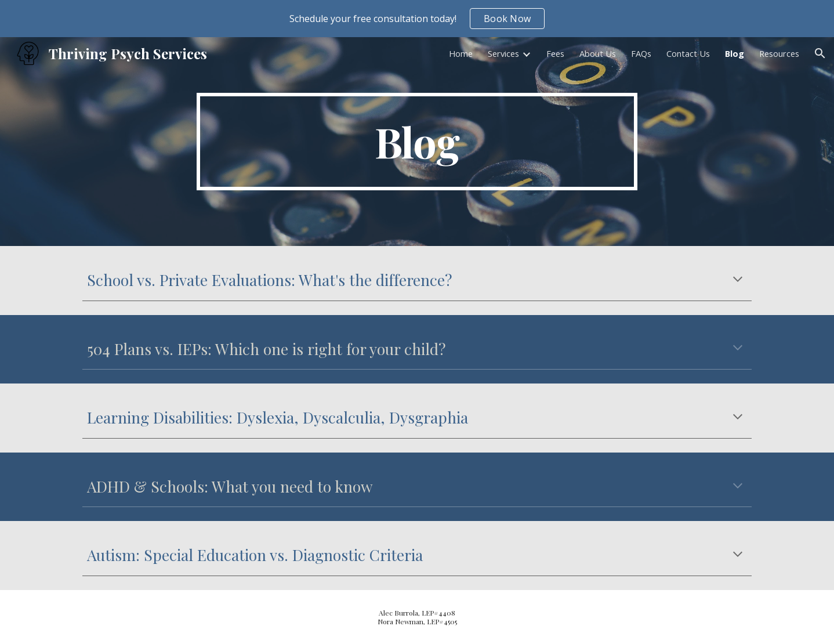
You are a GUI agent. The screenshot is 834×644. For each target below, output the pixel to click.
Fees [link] (555, 53)
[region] (417, 19)
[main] (417, 142)
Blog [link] (735, 53)
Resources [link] (779, 53)
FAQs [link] (641, 53)
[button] (820, 53)
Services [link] (503, 53)
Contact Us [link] (688, 53)
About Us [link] (598, 53)
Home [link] (461, 53)
